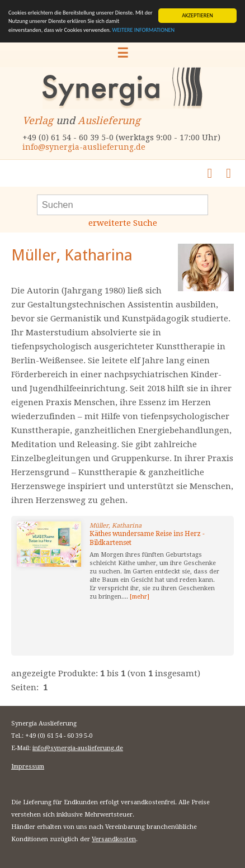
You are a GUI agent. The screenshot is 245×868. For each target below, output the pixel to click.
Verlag (38, 120)
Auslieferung (109, 120)
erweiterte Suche (123, 223)
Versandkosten (114, 839)
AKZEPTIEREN (197, 15)
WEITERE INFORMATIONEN (143, 30)
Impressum (28, 767)
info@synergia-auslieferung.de (84, 147)
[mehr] (140, 597)
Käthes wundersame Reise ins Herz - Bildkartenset (147, 538)
